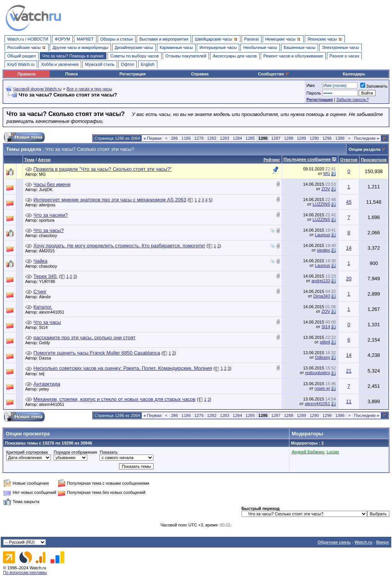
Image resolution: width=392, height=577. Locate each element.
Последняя (367, 138)
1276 (199, 138)
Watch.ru (363, 542)
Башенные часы (300, 47)
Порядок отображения (75, 452)
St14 (45, 327)
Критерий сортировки (27, 452)
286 (175, 138)
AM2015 (49, 251)
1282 (212, 138)
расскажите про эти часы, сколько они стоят (84, 338)
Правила (27, 74)
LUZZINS (321, 204)
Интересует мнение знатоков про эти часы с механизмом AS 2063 (110, 200)
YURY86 (49, 281)
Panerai (252, 39)
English (148, 64)
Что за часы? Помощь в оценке (73, 56)
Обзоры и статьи (117, 39)
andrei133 (321, 281)
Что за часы (47, 322)
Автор (44, 160)
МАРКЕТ (85, 39)
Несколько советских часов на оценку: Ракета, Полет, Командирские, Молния (123, 368)
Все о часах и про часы (89, 89)
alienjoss (49, 205)
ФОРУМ (62, 39)
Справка (200, 74)
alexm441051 (54, 312)
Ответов (349, 160)
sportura (49, 220)
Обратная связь (334, 542)
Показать (109, 452)
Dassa (47, 358)
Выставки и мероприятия (164, 39)
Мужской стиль (100, 64)
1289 (301, 138)
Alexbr (47, 297)
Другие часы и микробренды (80, 47)
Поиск (71, 74)
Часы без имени (52, 184)
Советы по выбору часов (135, 56)
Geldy (47, 343)
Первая (153, 138)
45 (349, 202)
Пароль (314, 93)
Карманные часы (176, 47)
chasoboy (50, 235)
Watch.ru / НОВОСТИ (28, 39)
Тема (29, 160)
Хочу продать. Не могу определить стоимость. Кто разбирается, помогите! (119, 246)
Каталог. (43, 307)
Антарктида (47, 384)
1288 (289, 138)
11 (349, 401)
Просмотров (374, 160)
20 (349, 279)
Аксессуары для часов (235, 56)
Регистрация (133, 74)
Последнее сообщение (307, 159)
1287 (276, 138)
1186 (186, 138)
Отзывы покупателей (186, 56)
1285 (250, 138)
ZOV (326, 189)
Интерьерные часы (218, 47)
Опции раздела (365, 149)
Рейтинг (272, 160)
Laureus (323, 235)
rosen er (322, 388)
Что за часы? (48, 230)
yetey (46, 389)
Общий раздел (22, 56)
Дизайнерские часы (134, 47)
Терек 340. (46, 276)
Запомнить (374, 86)
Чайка (40, 261)
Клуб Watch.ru (21, 64)
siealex (323, 250)
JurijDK (48, 190)
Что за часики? (51, 215)
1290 (314, 138)
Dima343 (322, 296)
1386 (340, 138)
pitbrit (325, 342)
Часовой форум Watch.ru (37, 89)
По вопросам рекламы (25, 572)
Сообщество (274, 74)
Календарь (354, 74)
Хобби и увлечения (60, 64)
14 (349, 248)
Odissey (323, 357)
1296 (327, 138)
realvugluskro (318, 373)
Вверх (383, 542)
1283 (224, 138)
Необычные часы (260, 47)
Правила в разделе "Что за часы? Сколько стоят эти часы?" (102, 169)
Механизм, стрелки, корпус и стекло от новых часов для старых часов (114, 399)
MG (44, 174)
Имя (310, 85)
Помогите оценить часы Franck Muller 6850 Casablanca (97, 353)
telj (44, 374)
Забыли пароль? (352, 100)
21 (349, 371)
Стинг (40, 292)
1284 (237, 138)
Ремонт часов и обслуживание (293, 56)
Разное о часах (345, 56)
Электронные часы (341, 47)
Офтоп (127, 64)
